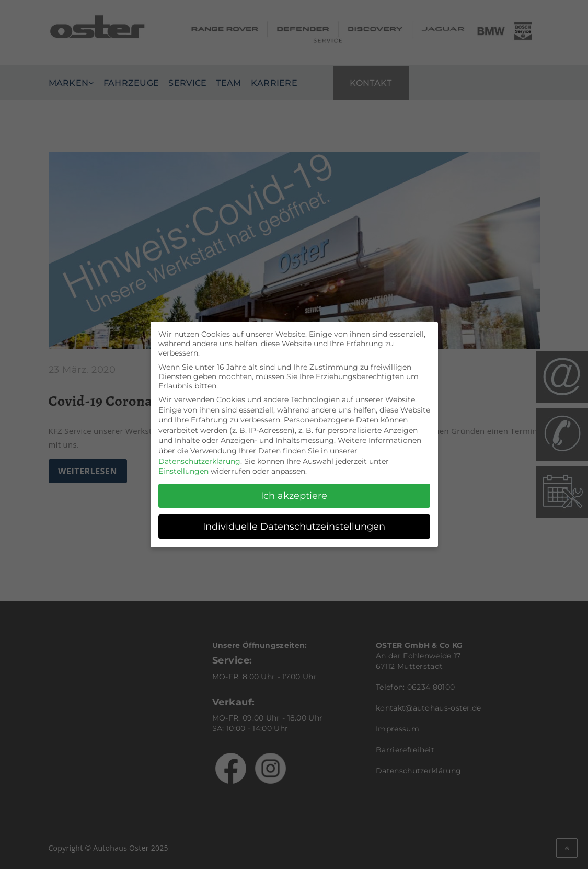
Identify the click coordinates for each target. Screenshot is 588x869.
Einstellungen (183, 467)
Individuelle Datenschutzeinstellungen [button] (294, 523)
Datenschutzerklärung (199, 457)
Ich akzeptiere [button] (294, 492)
